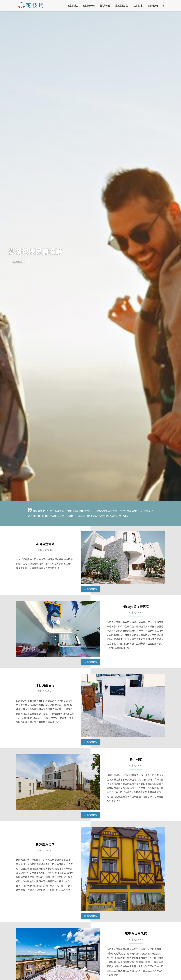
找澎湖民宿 (121, 6)
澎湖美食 (105, 6)
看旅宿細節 (90, 589)
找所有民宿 (18, 262)
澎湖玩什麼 (89, 6)
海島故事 (138, 6)
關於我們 (153, 6)
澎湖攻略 (73, 6)
